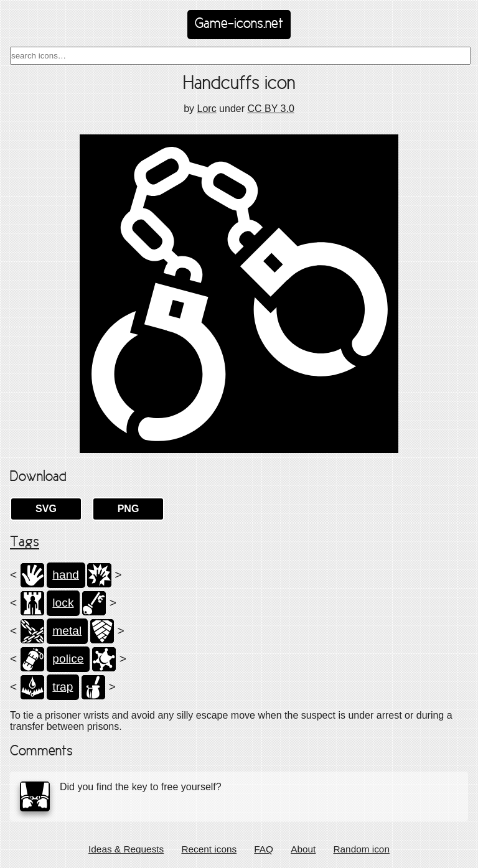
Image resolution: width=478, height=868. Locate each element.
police (68, 659)
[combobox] (240, 56)
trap (63, 687)
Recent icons (209, 849)
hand (66, 575)
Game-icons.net (239, 24)
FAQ (264, 849)
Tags (25, 543)
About (303, 849)
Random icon (361, 849)
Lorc (207, 109)
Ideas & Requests (126, 849)
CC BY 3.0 (270, 109)
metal (67, 631)
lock (63, 603)
